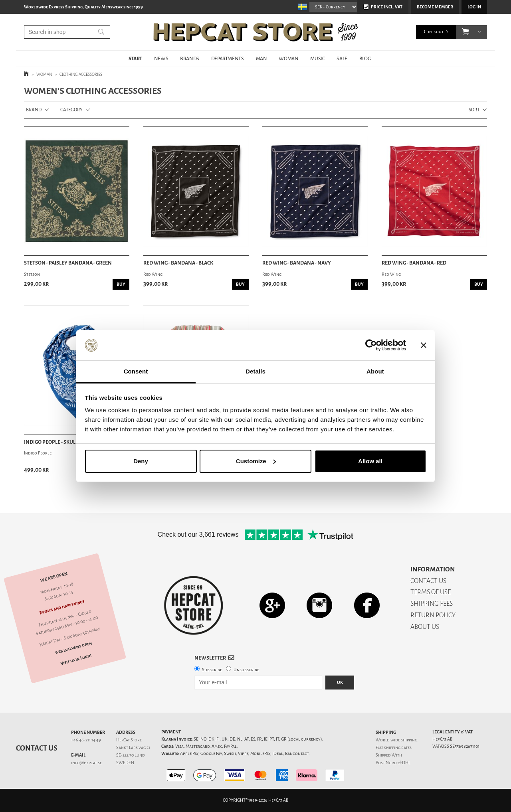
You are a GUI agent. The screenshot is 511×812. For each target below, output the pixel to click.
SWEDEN (125, 763)
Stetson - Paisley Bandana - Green (68, 263)
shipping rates (398, 748)
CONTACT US (428, 581)
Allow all (370, 461)
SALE (342, 58)
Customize (256, 461)
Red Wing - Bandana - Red (414, 263)
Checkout (434, 32)
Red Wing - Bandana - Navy (297, 263)
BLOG (365, 58)
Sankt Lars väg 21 (133, 748)
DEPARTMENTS (228, 58)
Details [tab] (255, 371)
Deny (141, 461)
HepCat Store (129, 740)
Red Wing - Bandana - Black (178, 263)
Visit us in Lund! (76, 659)
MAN (261, 58)
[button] (466, 32)
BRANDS (190, 58)
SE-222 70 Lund (131, 755)
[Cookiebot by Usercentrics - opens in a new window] (371, 345)
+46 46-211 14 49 (86, 740)
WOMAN (288, 58)
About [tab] (375, 371)
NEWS (161, 58)
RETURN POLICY (433, 615)
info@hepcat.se (86, 763)
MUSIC (317, 58)
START (135, 58)
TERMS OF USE (431, 592)
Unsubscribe (246, 670)
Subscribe (212, 670)
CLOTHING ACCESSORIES (81, 74)
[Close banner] (424, 345)
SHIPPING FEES (432, 604)
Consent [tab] (136, 371)
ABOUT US (425, 627)
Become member (435, 7)
